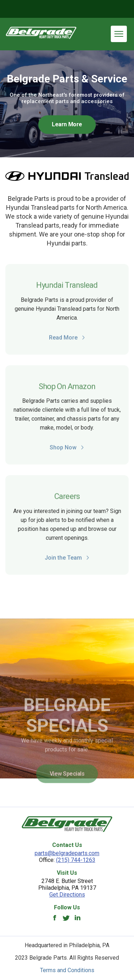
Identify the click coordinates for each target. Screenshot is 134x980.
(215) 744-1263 (76, 860)
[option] (67, 104)
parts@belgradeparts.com (67, 853)
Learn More (67, 124)
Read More (67, 340)
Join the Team (67, 560)
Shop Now (67, 450)
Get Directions (67, 895)
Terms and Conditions (67, 970)
